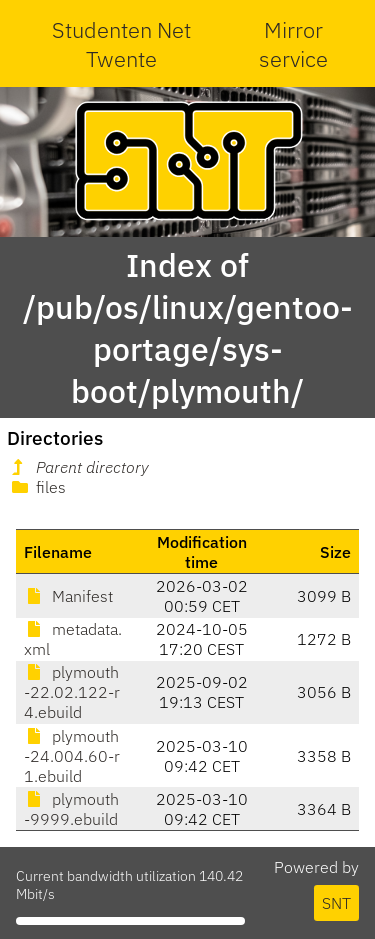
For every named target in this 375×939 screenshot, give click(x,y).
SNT (336, 903)
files (37, 487)
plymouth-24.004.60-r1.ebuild (72, 756)
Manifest (68, 596)
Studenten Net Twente (121, 44)
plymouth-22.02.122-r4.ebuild (72, 692)
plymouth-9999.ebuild (71, 809)
